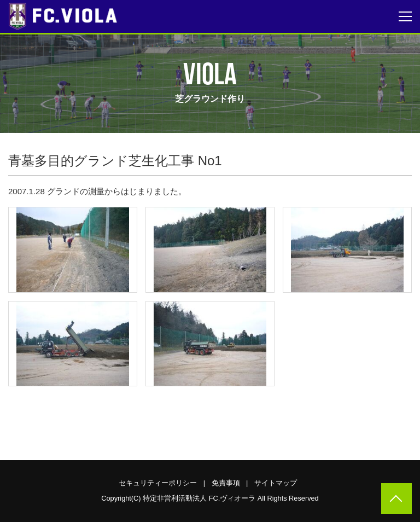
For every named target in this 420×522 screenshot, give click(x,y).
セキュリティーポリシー (158, 483)
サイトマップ (276, 483)
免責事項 (226, 483)
